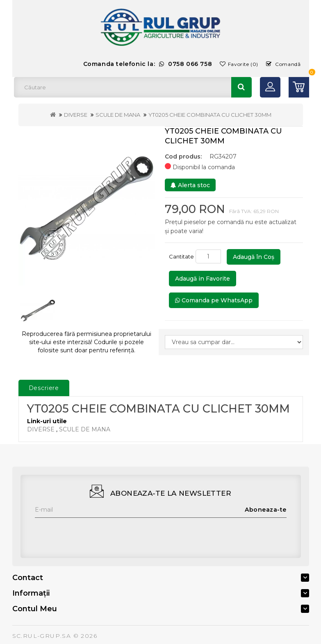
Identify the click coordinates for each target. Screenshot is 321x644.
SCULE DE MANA (118, 115)
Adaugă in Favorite (203, 279)
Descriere (44, 388)
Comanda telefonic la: (148, 64)
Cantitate (181, 256)
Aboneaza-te (266, 510)
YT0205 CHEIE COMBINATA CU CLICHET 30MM (210, 115)
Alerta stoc (190, 185)
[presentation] (97, 534)
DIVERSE (76, 115)
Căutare (241, 87)
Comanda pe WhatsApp (214, 300)
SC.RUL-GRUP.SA (42, 636)
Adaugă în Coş (254, 257)
